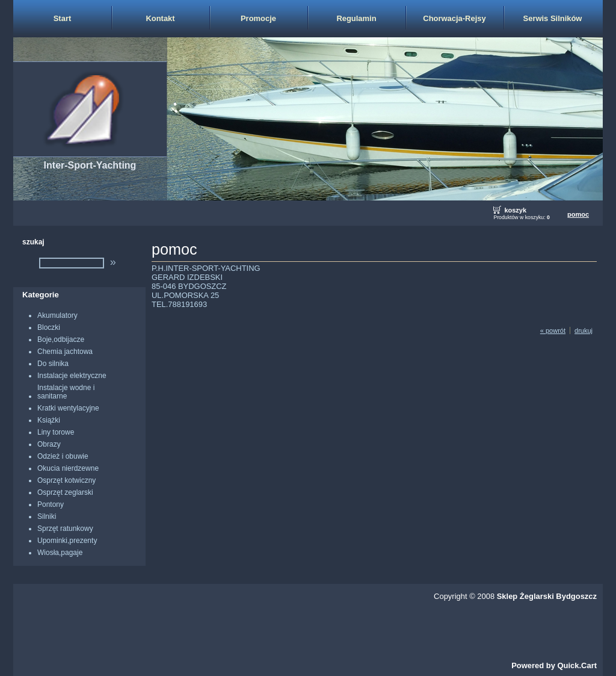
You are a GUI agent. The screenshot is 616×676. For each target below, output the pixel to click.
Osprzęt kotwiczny (66, 480)
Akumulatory (57, 315)
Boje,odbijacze (61, 340)
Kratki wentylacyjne (68, 408)
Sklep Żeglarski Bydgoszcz (547, 596)
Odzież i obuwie (63, 456)
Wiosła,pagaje (60, 553)
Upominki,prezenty (67, 541)
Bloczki (49, 327)
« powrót (553, 330)
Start (63, 18)
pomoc (578, 214)
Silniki (47, 516)
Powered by (554, 665)
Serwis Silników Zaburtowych (553, 25)
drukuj (584, 330)
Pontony (51, 504)
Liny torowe (56, 432)
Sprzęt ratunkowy (65, 529)
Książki (49, 420)
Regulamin (356, 18)
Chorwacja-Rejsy (454, 18)
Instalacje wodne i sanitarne (66, 392)
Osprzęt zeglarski (65, 492)
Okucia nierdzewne (68, 468)
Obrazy (49, 444)
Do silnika (53, 364)
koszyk (515, 210)
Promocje (258, 18)
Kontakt (160, 18)
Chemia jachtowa (65, 352)
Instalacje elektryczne (72, 376)
